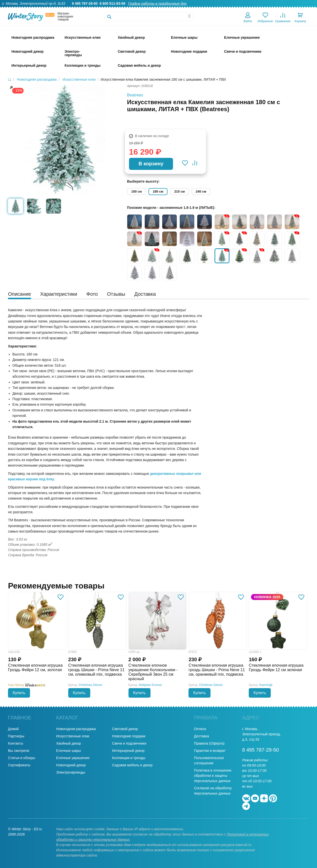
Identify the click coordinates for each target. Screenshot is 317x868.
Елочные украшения (73, 758)
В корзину (151, 164)
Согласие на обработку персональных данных (213, 791)
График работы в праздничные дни (157, 3)
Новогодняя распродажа (76, 729)
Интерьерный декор (128, 751)
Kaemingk (266, 685)
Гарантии (207, 9)
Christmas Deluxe (90, 685)
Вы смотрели (19, 751)
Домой (13, 729)
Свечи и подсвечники (129, 743)
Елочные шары (69, 751)
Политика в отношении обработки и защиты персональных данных (213, 776)
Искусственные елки (73, 736)
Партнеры (16, 736)
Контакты (307, 9)
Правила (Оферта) (209, 743)
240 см (201, 191)
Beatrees (135, 95)
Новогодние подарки (129, 736)
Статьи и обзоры (21, 758)
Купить (19, 693)
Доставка (250, 9)
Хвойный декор (69, 743)
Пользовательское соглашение (209, 760)
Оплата (269, 9)
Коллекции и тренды (129, 758)
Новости (287, 9)
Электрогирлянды (71, 772)
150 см (136, 191)
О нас (189, 9)
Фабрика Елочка (150, 685)
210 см (179, 191)
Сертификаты (19, 765)
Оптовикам (228, 9)
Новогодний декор (71, 765)
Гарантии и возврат (210, 751)
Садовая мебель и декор (132, 765)
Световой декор (125, 729)
